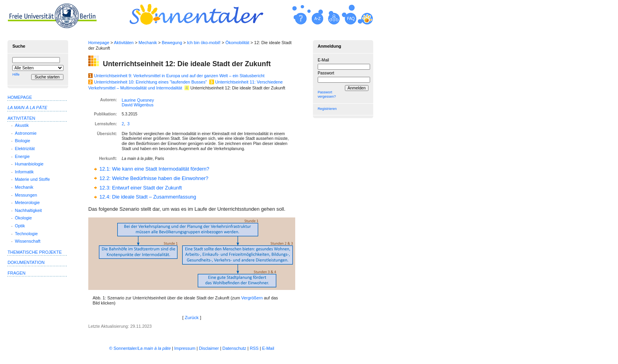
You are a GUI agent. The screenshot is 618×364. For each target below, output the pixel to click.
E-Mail (323, 60)
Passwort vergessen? (327, 94)
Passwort (326, 73)
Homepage (99, 43)
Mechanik (148, 43)
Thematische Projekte (35, 252)
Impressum (185, 348)
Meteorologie (27, 202)
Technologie (26, 234)
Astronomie (26, 133)
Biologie (23, 141)
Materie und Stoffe (33, 179)
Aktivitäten (124, 43)
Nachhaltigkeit (28, 210)
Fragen (16, 273)
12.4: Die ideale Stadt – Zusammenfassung (148, 197)
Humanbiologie (29, 164)
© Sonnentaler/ (140, 348)
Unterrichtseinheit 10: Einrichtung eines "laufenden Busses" (151, 82)
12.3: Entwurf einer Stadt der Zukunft (141, 188)
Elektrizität (25, 149)
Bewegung (172, 43)
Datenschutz (234, 348)
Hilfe (16, 74)
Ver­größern (252, 298)
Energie (22, 156)
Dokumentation (26, 262)
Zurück (192, 318)
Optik (20, 226)
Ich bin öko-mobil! (204, 43)
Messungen (26, 195)
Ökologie (23, 218)
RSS (254, 348)
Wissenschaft (28, 241)
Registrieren (327, 109)
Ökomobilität (237, 43)
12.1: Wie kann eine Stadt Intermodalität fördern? (154, 169)
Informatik (24, 172)
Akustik (22, 125)
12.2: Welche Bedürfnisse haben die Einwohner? (154, 178)
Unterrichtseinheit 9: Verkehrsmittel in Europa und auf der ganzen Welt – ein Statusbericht (180, 76)
